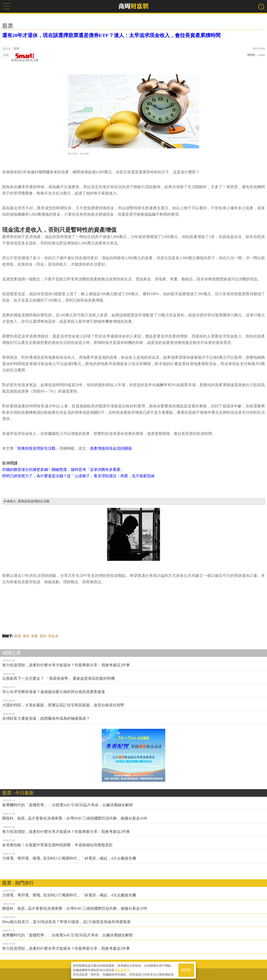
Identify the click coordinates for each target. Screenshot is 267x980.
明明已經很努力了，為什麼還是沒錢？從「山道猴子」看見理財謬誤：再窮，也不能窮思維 (78, 476)
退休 (26, 636)
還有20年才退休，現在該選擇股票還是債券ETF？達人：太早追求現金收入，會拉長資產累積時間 (111, 35)
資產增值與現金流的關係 (111, 448)
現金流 (53, 636)
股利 (43, 636)
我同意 (186, 970)
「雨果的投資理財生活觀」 (36, 448)
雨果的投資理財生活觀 (25, 57)
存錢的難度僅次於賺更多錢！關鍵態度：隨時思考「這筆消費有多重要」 (63, 470)
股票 (18, 636)
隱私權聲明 (122, 970)
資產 (35, 636)
